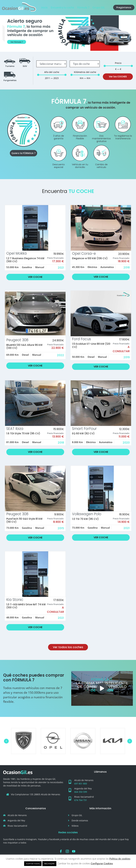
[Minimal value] (52, 75)
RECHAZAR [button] (49, 864)
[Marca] (51, 64)
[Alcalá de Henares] (70, 782)
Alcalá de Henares (84, 780)
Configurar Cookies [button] (102, 863)
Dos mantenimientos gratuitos (101, 139)
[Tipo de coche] (85, 64)
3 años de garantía (59, 137)
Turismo (10, 66)
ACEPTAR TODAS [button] (33, 864)
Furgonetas (10, 80)
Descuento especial (59, 166)
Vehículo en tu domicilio (80, 166)
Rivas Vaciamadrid (84, 797)
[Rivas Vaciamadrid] (70, 798)
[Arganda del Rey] (70, 790)
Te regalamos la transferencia (123, 137)
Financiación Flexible (80, 137)
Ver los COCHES (118, 77)
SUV (25, 66)
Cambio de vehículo (101, 166)
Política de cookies (120, 859)
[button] (102, 688)
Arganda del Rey (83, 788)
